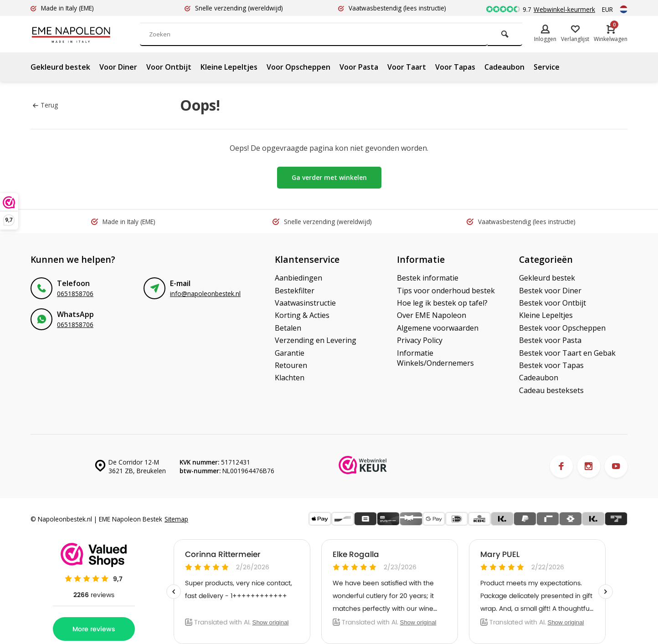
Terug (45, 105)
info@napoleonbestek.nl (205, 294)
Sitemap (176, 519)
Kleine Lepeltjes (229, 67)
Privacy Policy (420, 340)
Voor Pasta (359, 67)
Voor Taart (407, 67)
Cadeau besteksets (551, 390)
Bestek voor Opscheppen (562, 328)
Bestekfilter (295, 291)
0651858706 (75, 294)
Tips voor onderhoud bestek (446, 291)
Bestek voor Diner (550, 291)
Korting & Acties (302, 315)
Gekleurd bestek (60, 67)
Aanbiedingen (298, 278)
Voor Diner (118, 67)
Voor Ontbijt (169, 67)
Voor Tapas (455, 67)
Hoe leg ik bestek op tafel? (442, 303)
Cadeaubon (504, 67)
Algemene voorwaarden (438, 328)
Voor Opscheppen (298, 67)
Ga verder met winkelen (329, 177)
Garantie (290, 353)
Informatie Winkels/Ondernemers (435, 358)
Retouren (291, 365)
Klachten (290, 378)
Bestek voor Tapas (551, 365)
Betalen (288, 328)
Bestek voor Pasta (550, 340)
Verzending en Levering (316, 340)
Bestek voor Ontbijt (553, 303)
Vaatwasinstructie (305, 303)
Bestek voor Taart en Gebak (567, 353)
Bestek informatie (428, 278)
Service (547, 67)
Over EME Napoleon (432, 315)
